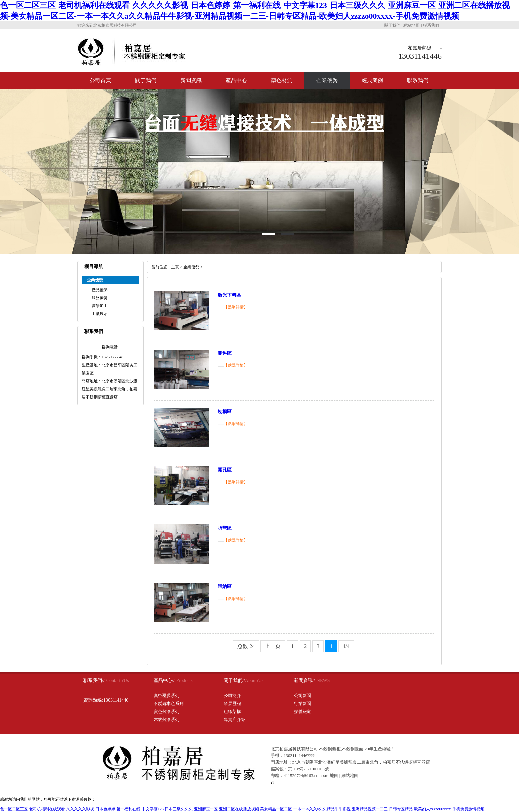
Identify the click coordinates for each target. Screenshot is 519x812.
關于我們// (234, 681)
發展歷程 (232, 704)
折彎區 (225, 528)
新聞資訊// (305, 681)
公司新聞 (303, 696)
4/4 (346, 646)
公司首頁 (100, 80)
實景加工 (100, 306)
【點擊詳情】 (236, 307)
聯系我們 (431, 25)
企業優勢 (327, 80)
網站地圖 (411, 25)
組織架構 (232, 711)
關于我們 (392, 25)
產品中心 (236, 80)
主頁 (175, 267)
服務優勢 (100, 298)
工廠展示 (100, 314)
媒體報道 (303, 711)
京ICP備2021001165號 (308, 769)
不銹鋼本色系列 (169, 704)
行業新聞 (303, 704)
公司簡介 (232, 696)
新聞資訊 (191, 80)
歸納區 (225, 587)
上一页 (273, 646)
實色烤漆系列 (166, 711)
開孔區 (225, 470)
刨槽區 (225, 412)
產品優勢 (100, 290)
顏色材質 (282, 80)
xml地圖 (330, 775)
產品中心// (164, 681)
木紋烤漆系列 (166, 719)
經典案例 (372, 80)
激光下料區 (229, 295)
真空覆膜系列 (166, 696)
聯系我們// (94, 681)
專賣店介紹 (235, 719)
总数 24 (246, 646)
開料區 (225, 353)
